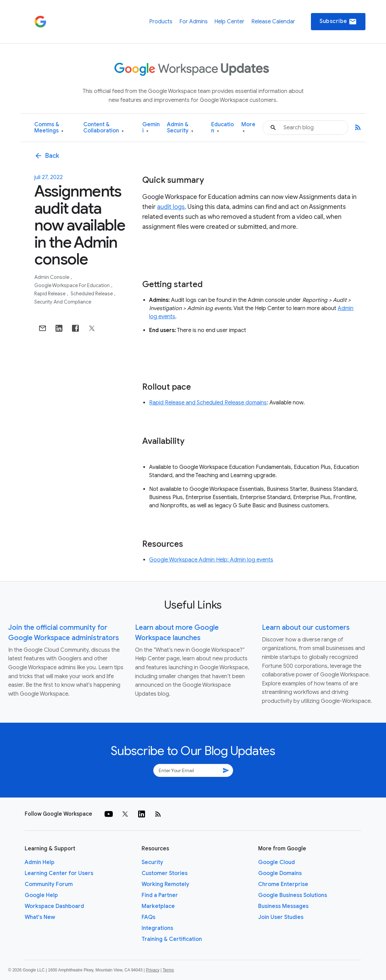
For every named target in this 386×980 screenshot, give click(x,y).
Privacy (153, 970)
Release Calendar (273, 22)
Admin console (52, 277)
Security (152, 862)
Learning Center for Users (59, 873)
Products (161, 22)
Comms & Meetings (49, 128)
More (248, 128)
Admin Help (40, 862)
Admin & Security (180, 128)
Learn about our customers (306, 628)
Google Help (41, 895)
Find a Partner (160, 895)
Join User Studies (281, 917)
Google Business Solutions (293, 895)
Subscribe (338, 22)
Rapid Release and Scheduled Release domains (208, 403)
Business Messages (283, 906)
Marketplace (158, 906)
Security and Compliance (63, 302)
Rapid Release (50, 294)
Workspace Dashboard (54, 906)
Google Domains (280, 873)
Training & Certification (172, 939)
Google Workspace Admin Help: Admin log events (211, 560)
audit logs (171, 207)
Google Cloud (276, 862)
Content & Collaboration (104, 128)
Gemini (151, 128)
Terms (168, 970)
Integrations (157, 928)
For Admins (194, 22)
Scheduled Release (92, 294)
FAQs (148, 917)
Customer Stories (165, 873)
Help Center (229, 22)
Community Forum (49, 884)
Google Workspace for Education (73, 285)
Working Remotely (165, 884)
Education (222, 128)
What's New (40, 917)
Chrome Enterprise (283, 884)
